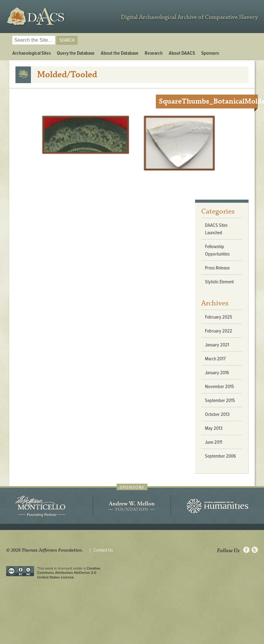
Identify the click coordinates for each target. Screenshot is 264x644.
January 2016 (217, 373)
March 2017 (215, 359)
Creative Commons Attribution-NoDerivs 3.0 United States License (69, 573)
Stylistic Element (219, 282)
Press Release (217, 268)
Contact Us (103, 550)
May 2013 (214, 428)
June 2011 (214, 442)
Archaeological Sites (32, 53)
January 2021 (217, 345)
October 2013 (217, 415)
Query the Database (76, 53)
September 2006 (220, 456)
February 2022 (219, 331)
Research (154, 53)
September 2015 (220, 401)
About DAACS (182, 53)
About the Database (120, 53)
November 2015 (219, 387)
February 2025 (219, 317)
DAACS (36, 17)
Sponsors (210, 53)
